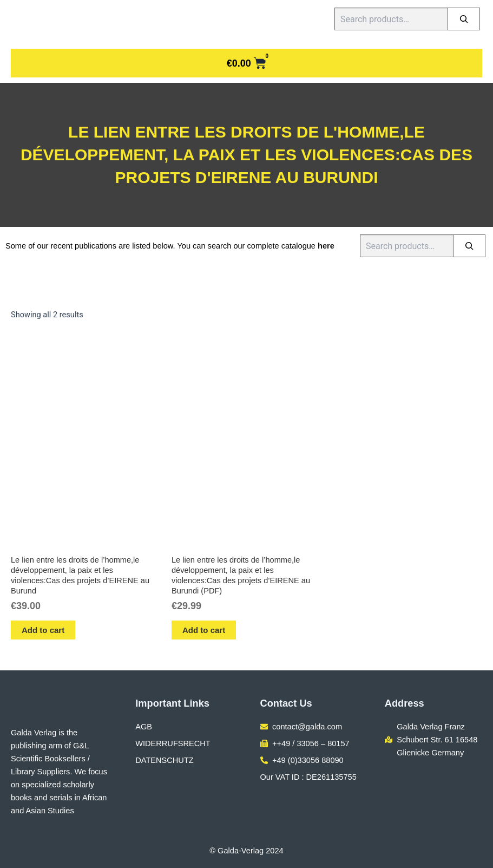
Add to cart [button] (43, 630)
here (326, 246)
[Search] (464, 19)
